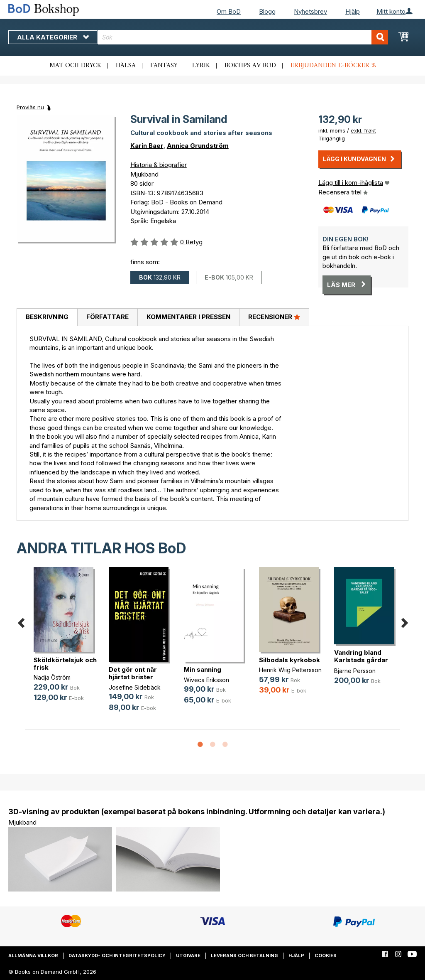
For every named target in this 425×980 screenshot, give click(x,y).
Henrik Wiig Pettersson (290, 670)
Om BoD (229, 11)
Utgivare (188, 955)
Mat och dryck (75, 66)
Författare (107, 317)
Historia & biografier (159, 165)
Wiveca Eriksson (206, 680)
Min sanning (203, 669)
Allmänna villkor (33, 955)
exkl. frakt (363, 130)
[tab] (47, 317)
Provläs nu (30, 107)
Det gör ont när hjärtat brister (133, 673)
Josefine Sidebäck (135, 687)
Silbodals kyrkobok (289, 660)
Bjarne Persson (355, 671)
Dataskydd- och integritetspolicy (117, 955)
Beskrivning (47, 317)
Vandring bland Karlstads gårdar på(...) (361, 660)
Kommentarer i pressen (188, 317)
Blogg (267, 11)
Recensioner (274, 317)
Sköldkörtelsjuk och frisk (65, 664)
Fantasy (164, 66)
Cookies (326, 955)
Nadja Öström (52, 677)
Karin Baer (147, 146)
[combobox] (243, 37)
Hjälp (353, 11)
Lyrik (201, 66)
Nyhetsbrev (310, 11)
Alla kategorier (53, 37)
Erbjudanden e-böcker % (333, 66)
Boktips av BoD (250, 66)
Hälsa (126, 66)
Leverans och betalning (244, 955)
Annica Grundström (198, 146)
